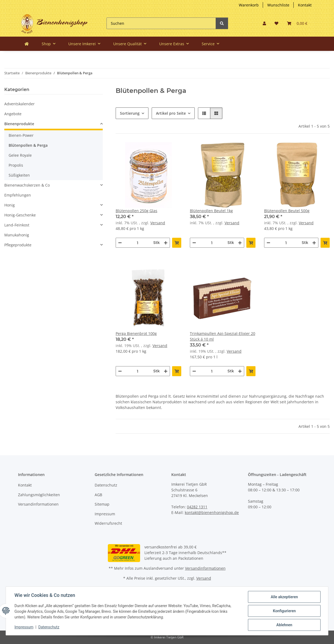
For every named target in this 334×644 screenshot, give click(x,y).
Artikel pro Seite (171, 113)
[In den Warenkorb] (177, 243)
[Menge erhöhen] (166, 243)
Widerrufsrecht (108, 523)
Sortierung (130, 113)
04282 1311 (197, 507)
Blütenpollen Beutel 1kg (211, 211)
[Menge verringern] (120, 243)
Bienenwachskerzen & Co (27, 185)
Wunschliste (278, 5)
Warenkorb (249, 5)
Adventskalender (19, 104)
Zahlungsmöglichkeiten (39, 495)
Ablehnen (284, 625)
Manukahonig (17, 235)
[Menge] (138, 243)
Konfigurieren (284, 611)
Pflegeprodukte (18, 245)
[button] (264, 23)
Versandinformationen (38, 504)
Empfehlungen (18, 195)
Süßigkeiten (19, 175)
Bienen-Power (21, 135)
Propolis (16, 165)
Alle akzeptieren (284, 597)
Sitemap (102, 504)
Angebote (13, 114)
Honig (10, 205)
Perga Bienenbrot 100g (136, 333)
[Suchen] (161, 23)
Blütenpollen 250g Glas (136, 211)
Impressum (105, 514)
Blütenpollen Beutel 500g (287, 211)
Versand (158, 223)
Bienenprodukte (19, 124)
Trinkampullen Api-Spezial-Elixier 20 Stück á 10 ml (223, 336)
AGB (98, 495)
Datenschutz (106, 485)
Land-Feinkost (17, 225)
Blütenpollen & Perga (28, 145)
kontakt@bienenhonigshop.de (212, 512)
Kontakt (305, 5)
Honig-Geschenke (20, 215)
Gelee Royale (20, 155)
